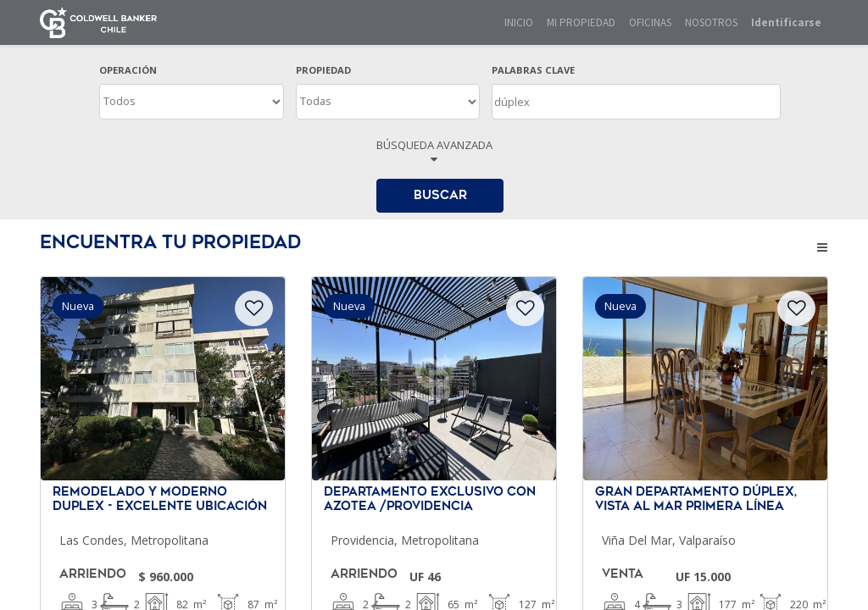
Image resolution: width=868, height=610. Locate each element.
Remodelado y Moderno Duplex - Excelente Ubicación (160, 499)
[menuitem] (519, 23)
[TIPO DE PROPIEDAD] (388, 102)
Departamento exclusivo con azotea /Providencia (430, 499)
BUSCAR (440, 195)
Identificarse (786, 22)
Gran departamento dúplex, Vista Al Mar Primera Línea (696, 499)
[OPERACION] (192, 102)
